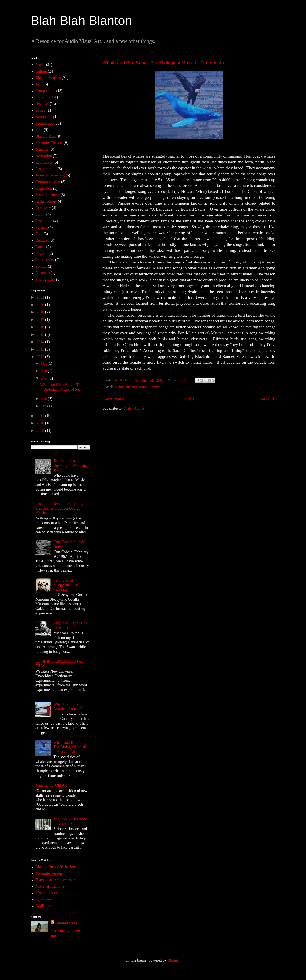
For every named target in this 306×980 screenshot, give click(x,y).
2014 (41, 342)
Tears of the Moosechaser (55, 880)
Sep (45, 371)
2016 (41, 327)
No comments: (178, 380)
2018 (41, 312)
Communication (126, 387)
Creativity (43, 208)
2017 (41, 320)
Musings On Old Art (51, 785)
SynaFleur (43, 899)
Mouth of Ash (46, 893)
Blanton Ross (66, 923)
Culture (41, 71)
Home (190, 399)
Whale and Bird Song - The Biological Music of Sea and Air (164, 63)
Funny (40, 214)
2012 (41, 357)
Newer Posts (113, 399)
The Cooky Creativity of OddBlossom (70, 821)
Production (44, 221)
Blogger (174, 960)
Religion (42, 240)
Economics (44, 162)
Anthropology (46, 201)
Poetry (40, 110)
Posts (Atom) (134, 408)
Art (38, 84)
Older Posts (265, 399)
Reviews (42, 104)
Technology (45, 123)
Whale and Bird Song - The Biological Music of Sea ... (62, 387)
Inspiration (44, 188)
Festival (42, 253)
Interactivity (45, 260)
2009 (41, 431)
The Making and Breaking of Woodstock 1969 (71, 465)
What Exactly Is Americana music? (68, 707)
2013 (41, 349)
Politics (41, 266)
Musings (42, 149)
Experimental (46, 97)
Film (39, 130)
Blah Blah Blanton (81, 21)
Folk (39, 234)
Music (143, 387)
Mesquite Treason (49, 143)
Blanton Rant (46, 136)
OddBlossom (45, 906)
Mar (45, 378)
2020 (41, 305)
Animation (44, 156)
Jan (44, 406)
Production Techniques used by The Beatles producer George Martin (59, 508)
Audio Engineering (50, 175)
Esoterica (43, 273)
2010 (41, 423)
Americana (44, 117)
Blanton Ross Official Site (56, 867)
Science (155, 387)
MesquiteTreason (49, 873)
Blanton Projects (48, 78)
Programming (46, 169)
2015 (41, 334)
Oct (45, 363)
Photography (45, 279)
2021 (41, 297)
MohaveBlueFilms (50, 886)
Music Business (48, 195)
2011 (41, 416)
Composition (45, 91)
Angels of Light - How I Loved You (71, 625)
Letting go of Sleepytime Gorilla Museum (68, 585)
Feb (45, 399)
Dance (40, 247)
